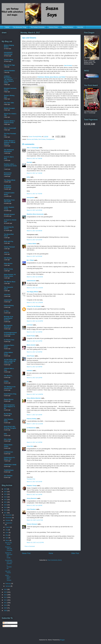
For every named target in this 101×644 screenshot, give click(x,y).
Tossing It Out (31, 479)
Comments (7, 626)
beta (5, 434)
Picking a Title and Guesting (9, 549)
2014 (6, 595)
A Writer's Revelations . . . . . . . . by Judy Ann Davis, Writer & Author (10, 79)
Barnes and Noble (32, 139)
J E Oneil (30, 325)
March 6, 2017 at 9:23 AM (34, 240)
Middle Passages (9, 108)
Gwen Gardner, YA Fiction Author (10, 275)
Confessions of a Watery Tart (9, 458)
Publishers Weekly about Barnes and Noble (51, 77)
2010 (6, 605)
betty (28, 177)
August (8, 527)
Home (7, 27)
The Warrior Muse (10, 282)
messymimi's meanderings (8, 53)
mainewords (8, 300)
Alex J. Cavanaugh (33, 148)
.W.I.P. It (6, 252)
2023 (6, 497)
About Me (80, 27)
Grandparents (50, 139)
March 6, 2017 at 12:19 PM (35, 321)
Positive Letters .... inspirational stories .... (10, 166)
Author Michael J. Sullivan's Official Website (10, 142)
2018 (6, 510)
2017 (6, 513)
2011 (6, 603)
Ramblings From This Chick (9, 201)
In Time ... (7, 311)
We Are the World (8, 544)
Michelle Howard (9, 214)
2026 (6, 489)
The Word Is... (8, 376)
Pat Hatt (29, 162)
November (9, 518)
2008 (6, 611)
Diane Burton (8, 263)
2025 (6, 492)
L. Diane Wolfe (31, 244)
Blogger (62, 640)
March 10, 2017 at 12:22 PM (35, 542)
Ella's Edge (8, 439)
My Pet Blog (8, 414)
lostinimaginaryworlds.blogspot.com (10, 333)
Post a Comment (30, 546)
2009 (6, 608)
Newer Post (26, 553)
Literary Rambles (9, 71)
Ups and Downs (8, 572)
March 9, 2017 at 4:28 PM (34, 505)
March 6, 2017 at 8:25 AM (34, 210)
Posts (6, 623)
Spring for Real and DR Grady (9, 555)
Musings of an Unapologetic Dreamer (8, 318)
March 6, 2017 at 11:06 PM (35, 394)
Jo (28, 382)
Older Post (75, 553)
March (8, 540)
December (9, 515)
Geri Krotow (68, 66)
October (8, 520)
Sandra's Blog (8, 60)
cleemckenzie (31, 281)
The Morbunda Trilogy (20, 27)
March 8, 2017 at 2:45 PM (34, 442)
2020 (6, 505)
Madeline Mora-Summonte (35, 214)
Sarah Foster (31, 336)
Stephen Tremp (32, 486)
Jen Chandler (8, 476)
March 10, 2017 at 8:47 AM (35, 520)
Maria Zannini (31, 345)
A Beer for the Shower (34, 306)
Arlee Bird (30, 446)
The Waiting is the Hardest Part (10, 388)
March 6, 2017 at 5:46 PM (34, 367)
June (7, 532)
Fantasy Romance (68, 27)
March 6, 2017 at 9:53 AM (34, 256)
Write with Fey (9, 241)
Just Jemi (7, 294)
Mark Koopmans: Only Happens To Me (9, 407)
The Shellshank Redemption (9, 151)
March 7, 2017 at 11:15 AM (35, 424)
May (7, 535)
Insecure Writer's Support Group (9, 122)
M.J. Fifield (30, 260)
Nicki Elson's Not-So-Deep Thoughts (10, 427)
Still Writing (8, 258)
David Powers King (10, 394)
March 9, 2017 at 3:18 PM (34, 494)
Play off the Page (9, 65)
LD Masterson (31, 428)
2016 (6, 589)
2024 (6, 494)
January (8, 586)
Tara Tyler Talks (9, 103)
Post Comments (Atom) (55, 560)
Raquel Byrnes (9, 399)
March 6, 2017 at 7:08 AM (34, 158)
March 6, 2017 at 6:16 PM (34, 378)
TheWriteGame (9, 470)
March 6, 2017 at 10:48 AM (35, 277)
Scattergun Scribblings (8, 186)
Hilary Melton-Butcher (34, 398)
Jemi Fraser (31, 356)
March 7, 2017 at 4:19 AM (34, 415)
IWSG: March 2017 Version (8, 578)
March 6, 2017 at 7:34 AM (34, 173)
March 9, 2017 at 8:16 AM (34, 482)
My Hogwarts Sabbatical (8, 326)
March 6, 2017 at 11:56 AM (35, 288)
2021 (6, 502)
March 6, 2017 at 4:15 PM (34, 341)
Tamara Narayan (32, 524)
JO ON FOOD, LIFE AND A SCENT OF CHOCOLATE (10, 361)
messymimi (30, 197)
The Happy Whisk (32, 292)
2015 (6, 592)
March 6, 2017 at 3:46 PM (34, 332)
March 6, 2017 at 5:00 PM (34, 352)
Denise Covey (8, 269)
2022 (6, 499)
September (9, 523)
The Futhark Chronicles (38, 27)
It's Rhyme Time (9, 340)
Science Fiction (53, 27)
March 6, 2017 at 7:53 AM (34, 194)
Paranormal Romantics (8, 174)
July (7, 530)
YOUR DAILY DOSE (10, 465)
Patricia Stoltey (32, 419)
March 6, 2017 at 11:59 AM (35, 302)
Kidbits (6, 381)
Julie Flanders (31, 509)
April (7, 538)
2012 (6, 600)
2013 (6, 597)
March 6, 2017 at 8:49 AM (34, 231)
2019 (6, 507)
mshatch (30, 371)
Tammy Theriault (9, 247)
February (8, 583)
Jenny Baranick (32, 498)
